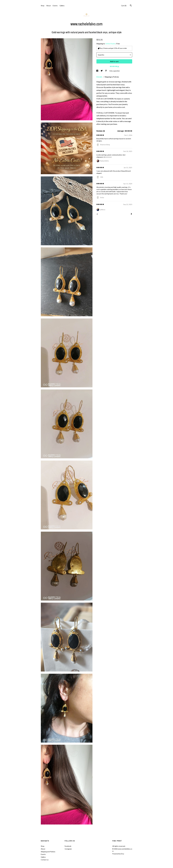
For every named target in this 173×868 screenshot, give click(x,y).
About (49, 6)
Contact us (45, 860)
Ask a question (115, 71)
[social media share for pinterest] (106, 71)
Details (100, 77)
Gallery (62, 6)
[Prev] (97, 214)
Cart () (124, 6)
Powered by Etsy (118, 854)
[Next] (131, 214)
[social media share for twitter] (102, 71)
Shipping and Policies (48, 852)
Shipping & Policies (112, 77)
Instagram (68, 849)
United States (110, 44)
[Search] (131, 6)
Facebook (68, 846)
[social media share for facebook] (97, 71)
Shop (43, 6)
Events (55, 6)
